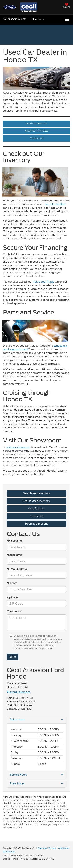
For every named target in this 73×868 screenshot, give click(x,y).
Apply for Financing (36, 131)
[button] (15, 19)
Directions (38, 19)
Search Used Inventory (36, 501)
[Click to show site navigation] (67, 20)
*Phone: (12, 583)
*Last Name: (15, 555)
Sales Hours (36, 720)
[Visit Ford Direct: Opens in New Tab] (57, 859)
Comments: (14, 611)
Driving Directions (19, 692)
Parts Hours (36, 784)
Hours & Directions (37, 524)
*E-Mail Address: (17, 569)
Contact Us (37, 138)
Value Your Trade (44, 282)
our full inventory (55, 204)
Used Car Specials (36, 124)
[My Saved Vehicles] (67, 6)
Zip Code (12, 597)
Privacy (52, 848)
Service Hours (36, 775)
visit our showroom (18, 447)
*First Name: (15, 541)
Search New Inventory (36, 493)
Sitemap (42, 848)
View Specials (37, 508)
